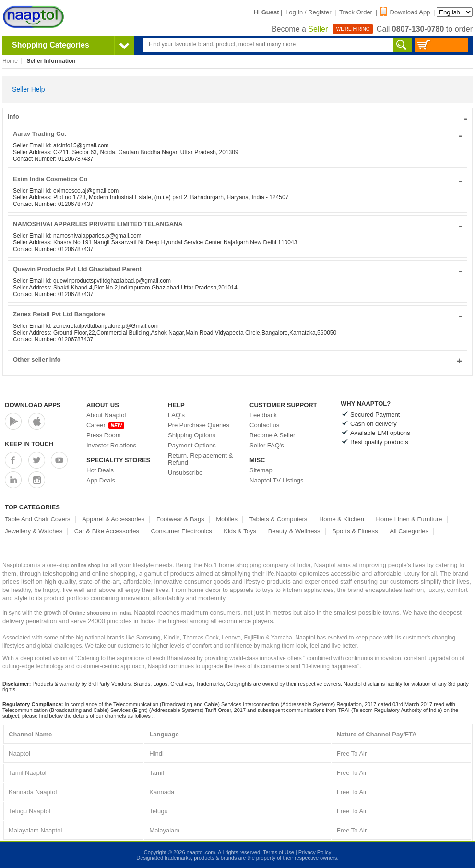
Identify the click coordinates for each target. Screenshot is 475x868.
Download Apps (33, 405)
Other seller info (237, 359)
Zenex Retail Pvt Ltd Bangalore (237, 314)
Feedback (263, 415)
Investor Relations (111, 445)
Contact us (264, 425)
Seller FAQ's (267, 445)
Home (10, 61)
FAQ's (176, 415)
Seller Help (28, 89)
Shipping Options (192, 435)
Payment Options (192, 445)
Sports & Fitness (355, 531)
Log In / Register (308, 12)
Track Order (356, 12)
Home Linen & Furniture (409, 519)
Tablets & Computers (279, 519)
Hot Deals (100, 470)
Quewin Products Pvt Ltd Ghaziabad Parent (237, 269)
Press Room (104, 435)
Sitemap (261, 470)
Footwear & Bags (180, 519)
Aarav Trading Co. (237, 134)
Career (105, 425)
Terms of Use (279, 852)
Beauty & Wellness (294, 531)
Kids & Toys (240, 531)
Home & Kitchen (342, 519)
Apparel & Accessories (113, 519)
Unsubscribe (185, 473)
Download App (405, 12)
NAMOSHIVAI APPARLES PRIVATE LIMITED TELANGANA (237, 224)
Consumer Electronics (182, 531)
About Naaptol (106, 415)
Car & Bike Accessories (107, 531)
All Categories (409, 531)
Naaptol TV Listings (277, 480)
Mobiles (227, 519)
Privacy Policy (315, 852)
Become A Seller (272, 435)
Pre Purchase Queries (199, 425)
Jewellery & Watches (34, 531)
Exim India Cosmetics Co (237, 179)
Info (237, 116)
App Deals (101, 480)
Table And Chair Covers (38, 519)
